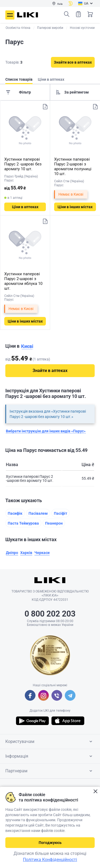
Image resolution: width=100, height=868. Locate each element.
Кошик (90, 14)
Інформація (50, 756)
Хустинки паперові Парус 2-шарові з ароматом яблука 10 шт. (23, 281)
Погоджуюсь (50, 843)
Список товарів (78, 14)
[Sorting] (75, 92)
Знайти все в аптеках (73, 62)
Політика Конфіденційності (50, 860)
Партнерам (50, 771)
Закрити (95, 791)
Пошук (67, 14)
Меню (10, 15)
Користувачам (50, 742)
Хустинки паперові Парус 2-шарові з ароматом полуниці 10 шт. (73, 166)
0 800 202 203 (50, 614)
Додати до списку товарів (45, 107)
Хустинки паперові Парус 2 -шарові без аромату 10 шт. (23, 164)
